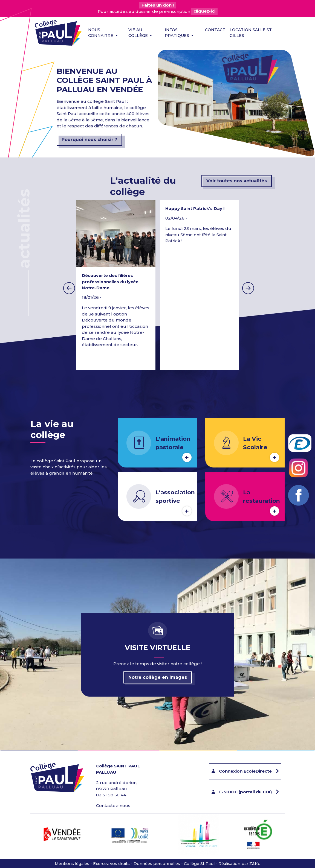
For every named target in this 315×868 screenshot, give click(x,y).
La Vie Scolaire (255, 443)
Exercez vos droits (111, 864)
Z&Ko (255, 864)
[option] (199, 285)
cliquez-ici (204, 11)
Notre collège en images (158, 677)
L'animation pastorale (173, 443)
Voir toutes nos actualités (237, 181)
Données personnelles (157, 864)
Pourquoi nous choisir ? (89, 140)
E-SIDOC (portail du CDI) (245, 792)
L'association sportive (175, 496)
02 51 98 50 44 (111, 795)
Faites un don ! (158, 5)
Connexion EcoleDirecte (245, 771)
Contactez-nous (113, 806)
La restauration (261, 496)
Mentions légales (72, 864)
